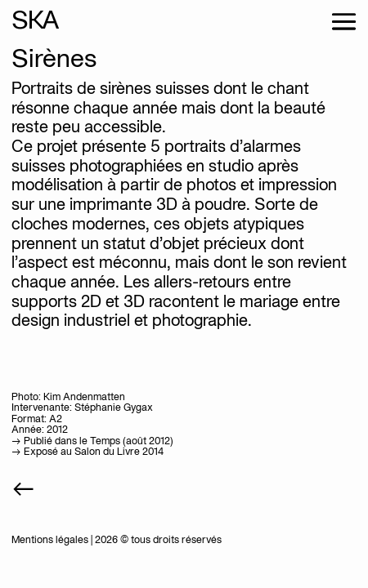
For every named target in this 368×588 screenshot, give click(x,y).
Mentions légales (50, 540)
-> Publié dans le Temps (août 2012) (92, 441)
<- (23, 490)
